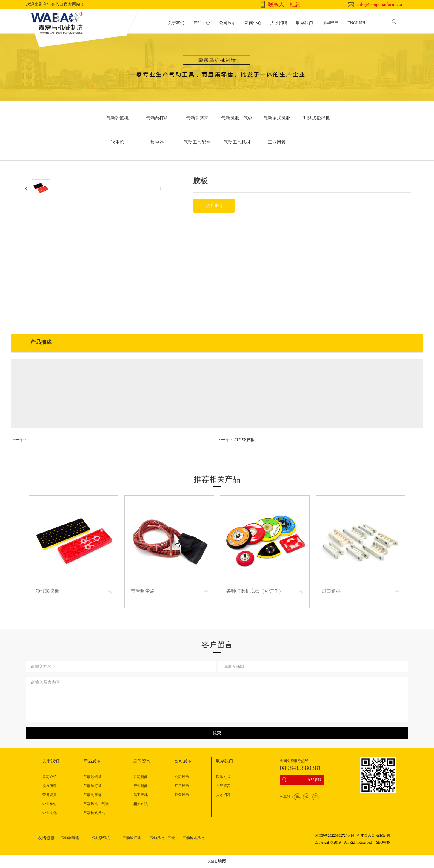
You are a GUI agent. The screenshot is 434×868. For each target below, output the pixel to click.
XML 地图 (217, 861)
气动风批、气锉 (237, 118)
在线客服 (314, 780)
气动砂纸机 (117, 118)
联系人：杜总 (284, 4)
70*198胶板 (244, 440)
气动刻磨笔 (197, 118)
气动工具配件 (197, 142)
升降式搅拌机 (316, 118)
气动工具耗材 (237, 142)
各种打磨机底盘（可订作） (255, 591)
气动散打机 (157, 118)
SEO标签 (383, 842)
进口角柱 (331, 591)
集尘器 (157, 142)
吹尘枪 (117, 142)
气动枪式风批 (277, 118)
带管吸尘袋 (143, 591)
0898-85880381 (300, 768)
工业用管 (277, 142)
